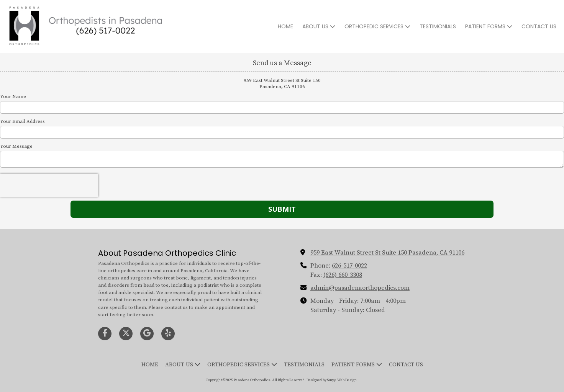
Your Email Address (22, 121)
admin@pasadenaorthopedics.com (360, 288)
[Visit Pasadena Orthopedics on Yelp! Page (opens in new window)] (168, 334)
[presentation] (49, 185)
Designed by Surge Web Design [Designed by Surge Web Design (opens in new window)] (332, 380)
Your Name (13, 96)
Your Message (16, 146)
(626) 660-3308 (343, 275)
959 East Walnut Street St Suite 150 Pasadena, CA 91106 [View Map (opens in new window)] (387, 253)
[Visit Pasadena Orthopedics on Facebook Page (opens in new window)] (105, 334)
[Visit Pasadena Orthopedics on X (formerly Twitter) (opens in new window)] (126, 334)
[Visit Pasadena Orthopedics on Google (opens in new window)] (147, 334)
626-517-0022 (349, 266)
